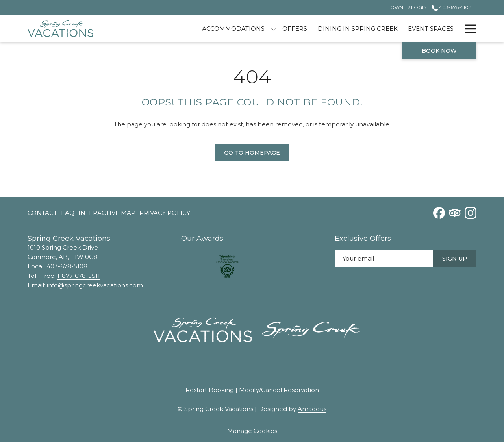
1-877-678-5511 (79, 276)
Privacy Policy (165, 213)
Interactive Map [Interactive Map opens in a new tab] (107, 214)
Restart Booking (210, 390)
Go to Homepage (252, 153)
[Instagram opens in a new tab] (471, 212)
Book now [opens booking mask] (439, 51)
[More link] (468, 29)
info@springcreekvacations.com (95, 285)
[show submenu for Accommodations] (236, 29)
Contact (42, 213)
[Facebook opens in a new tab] (439, 212)
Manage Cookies (252, 431)
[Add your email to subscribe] (384, 258)
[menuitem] (195, 29)
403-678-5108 (67, 266)
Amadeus (312, 409)
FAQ (68, 213)
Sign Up (455, 259)
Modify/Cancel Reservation (279, 390)
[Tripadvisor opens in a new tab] (455, 212)
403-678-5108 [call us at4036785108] (452, 7)
